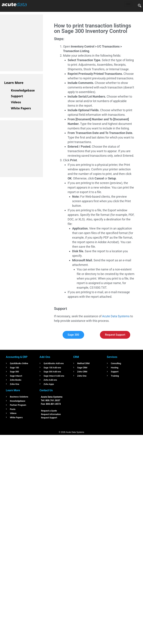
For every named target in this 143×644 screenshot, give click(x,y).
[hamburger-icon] (128, 4)
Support (17, 96)
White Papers (21, 108)
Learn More (14, 83)
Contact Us (46, 390)
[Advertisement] (29, 42)
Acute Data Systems (116, 316)
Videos (16, 102)
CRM (76, 357)
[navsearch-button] (140, 6)
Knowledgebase (23, 90)
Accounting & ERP (17, 357)
